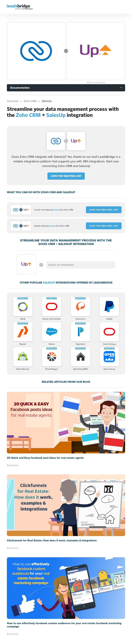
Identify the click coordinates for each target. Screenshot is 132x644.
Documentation (20, 88)
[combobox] (81, 265)
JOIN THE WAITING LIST (66, 176)
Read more (13, 465)
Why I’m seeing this (96, 82)
